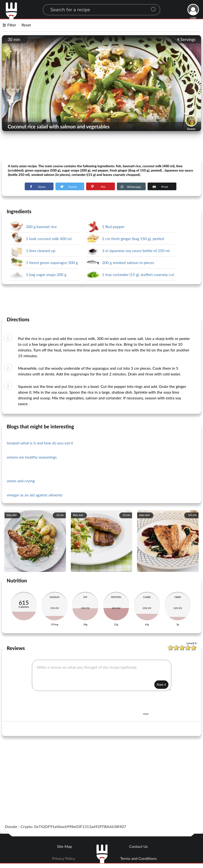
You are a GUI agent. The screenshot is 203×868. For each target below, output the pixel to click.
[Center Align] (155, 7)
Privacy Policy (64, 858)
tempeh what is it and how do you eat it (40, 443)
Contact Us (138, 846)
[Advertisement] (101, 146)
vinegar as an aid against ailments (35, 495)
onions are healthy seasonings (32, 457)
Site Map (65, 846)
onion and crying (21, 481)
